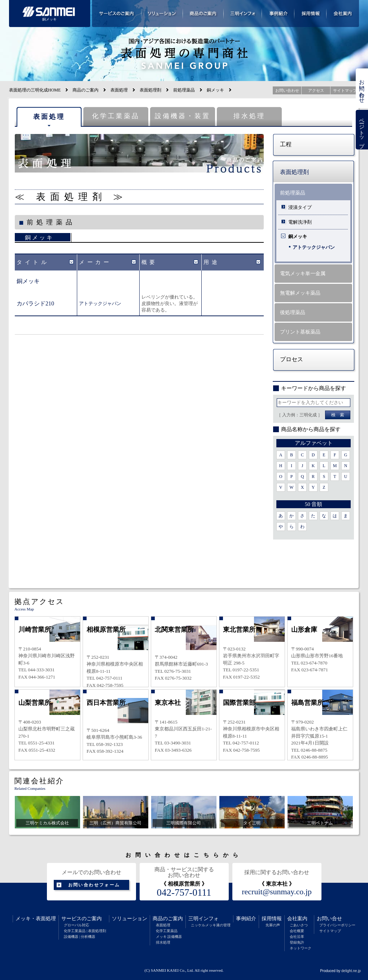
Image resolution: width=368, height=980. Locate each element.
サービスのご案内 (82, 919)
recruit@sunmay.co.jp (277, 892)
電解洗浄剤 (300, 222)
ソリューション (130, 919)
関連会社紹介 (39, 781)
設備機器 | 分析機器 (80, 937)
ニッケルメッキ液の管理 (211, 925)
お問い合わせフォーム (94, 885)
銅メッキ (39, 238)
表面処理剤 (150, 90)
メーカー (95, 262)
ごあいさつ (299, 925)
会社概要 (297, 931)
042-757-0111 (184, 892)
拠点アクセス (39, 601)
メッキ (23, 919)
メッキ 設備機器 (169, 937)
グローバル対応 (76, 925)
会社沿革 (297, 937)
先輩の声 (273, 925)
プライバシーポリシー (337, 925)
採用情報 (272, 919)
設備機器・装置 (183, 116)
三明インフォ (203, 919)
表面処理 (119, 90)
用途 (212, 262)
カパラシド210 (35, 303)
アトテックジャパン (100, 303)
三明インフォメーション (243, 14)
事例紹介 (246, 919)
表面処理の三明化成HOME (35, 90)
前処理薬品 (184, 90)
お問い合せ (329, 919)
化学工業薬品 (116, 116)
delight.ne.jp (351, 971)
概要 (150, 262)
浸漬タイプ (300, 207)
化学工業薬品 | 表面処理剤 (85, 931)
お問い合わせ (362, 88)
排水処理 (249, 116)
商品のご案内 (86, 90)
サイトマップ (330, 931)
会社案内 (297, 919)
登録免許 (297, 942)
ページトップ (362, 130)
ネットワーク (301, 948)
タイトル (33, 262)
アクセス (316, 90)
